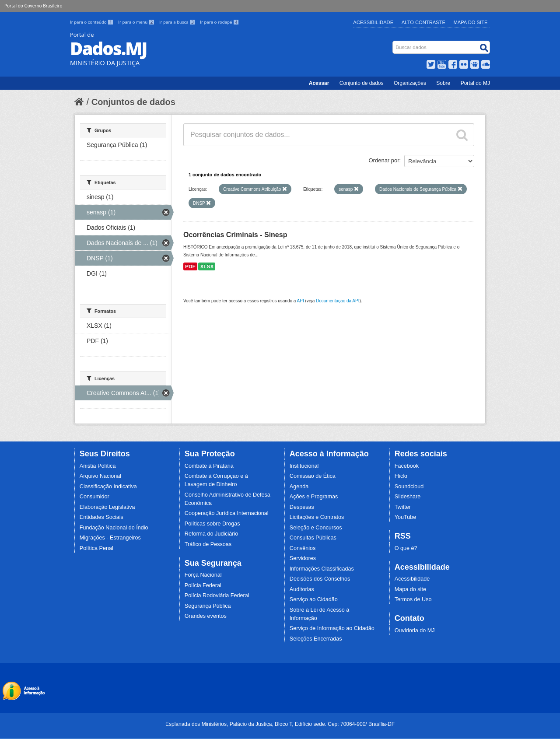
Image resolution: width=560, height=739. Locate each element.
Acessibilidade (373, 22)
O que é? (406, 548)
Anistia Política (98, 466)
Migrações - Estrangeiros (110, 538)
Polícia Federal (203, 585)
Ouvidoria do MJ (415, 630)
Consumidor (94, 497)
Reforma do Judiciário (212, 534)
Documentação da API (338, 301)
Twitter (403, 507)
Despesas (302, 507)
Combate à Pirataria (209, 466)
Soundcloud (409, 487)
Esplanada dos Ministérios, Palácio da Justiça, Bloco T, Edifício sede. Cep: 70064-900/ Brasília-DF (280, 724)
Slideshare (408, 497)
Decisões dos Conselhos (320, 579)
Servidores (303, 558)
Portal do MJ (475, 83)
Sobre (443, 83)
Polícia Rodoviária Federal (217, 595)
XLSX (207, 266)
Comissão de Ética (313, 476)
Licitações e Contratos (317, 517)
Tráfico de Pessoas (208, 544)
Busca (394, 43)
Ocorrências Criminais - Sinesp (235, 235)
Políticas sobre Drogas (212, 524)
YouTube (406, 517)
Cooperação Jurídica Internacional (227, 513)
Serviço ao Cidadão (314, 599)
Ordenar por (384, 160)
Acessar (319, 83)
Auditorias (302, 589)
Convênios (303, 548)
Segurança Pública (208, 606)
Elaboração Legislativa (107, 507)
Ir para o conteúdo (92, 22)
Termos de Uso (413, 599)
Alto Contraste (423, 22)
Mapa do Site (471, 22)
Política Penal (96, 548)
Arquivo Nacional (100, 476)
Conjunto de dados (362, 83)
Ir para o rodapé (219, 22)
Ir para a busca (178, 22)
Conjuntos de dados (133, 102)
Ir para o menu (137, 22)
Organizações (410, 83)
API (301, 301)
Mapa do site (410, 589)
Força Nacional (203, 575)
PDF (190, 266)
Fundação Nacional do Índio (114, 528)
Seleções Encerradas (316, 639)
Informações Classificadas (322, 569)
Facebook (407, 466)
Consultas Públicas (313, 538)
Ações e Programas (314, 497)
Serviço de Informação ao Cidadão (332, 628)
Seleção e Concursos (316, 528)
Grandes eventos (206, 616)
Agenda (299, 487)
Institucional (304, 466)
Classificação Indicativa (108, 487)
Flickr (401, 476)
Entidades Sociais (101, 517)
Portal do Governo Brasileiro (33, 6)
